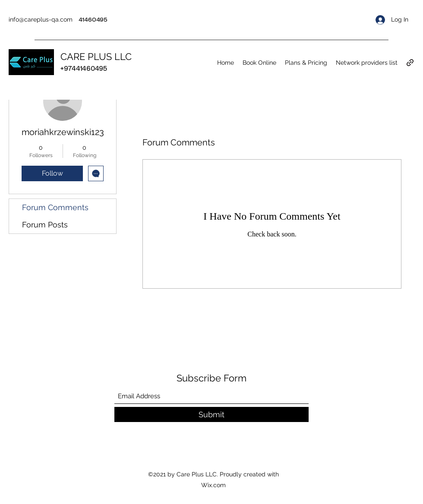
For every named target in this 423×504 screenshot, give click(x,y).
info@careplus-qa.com (41, 19)
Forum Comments (55, 207)
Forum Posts (45, 225)
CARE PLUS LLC (96, 57)
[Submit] (211, 414)
